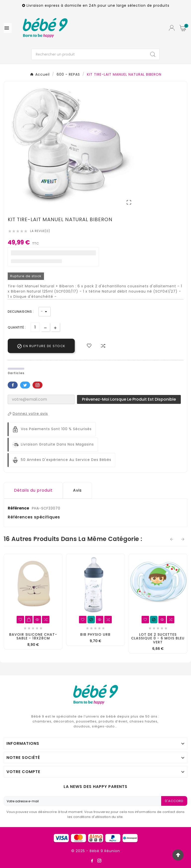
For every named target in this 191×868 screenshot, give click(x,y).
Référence (19, 508)
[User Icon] (172, 28)
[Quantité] (35, 327)
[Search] (153, 54)
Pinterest (38, 385)
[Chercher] (89, 54)
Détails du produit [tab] (33, 490)
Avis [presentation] (77, 490)
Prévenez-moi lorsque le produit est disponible (129, 399)
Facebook (13, 385)
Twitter (25, 385)
